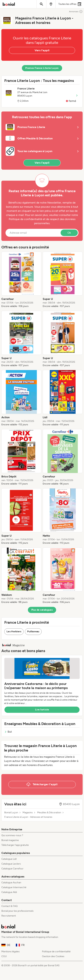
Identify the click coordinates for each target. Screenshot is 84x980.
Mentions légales (10, 952)
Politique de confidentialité (56, 952)
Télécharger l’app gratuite (15, 845)
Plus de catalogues (42, 610)
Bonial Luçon (11, 813)
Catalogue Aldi (9, 892)
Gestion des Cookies (53, 956)
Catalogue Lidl (9, 859)
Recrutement (9, 916)
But (8, 732)
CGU (4, 956)
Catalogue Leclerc (11, 864)
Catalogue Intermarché (14, 887)
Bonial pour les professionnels (17, 911)
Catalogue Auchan (11, 883)
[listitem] (21, 280)
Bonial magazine (10, 840)
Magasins (28, 813)
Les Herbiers (14, 632)
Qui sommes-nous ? (12, 835)
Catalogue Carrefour (12, 869)
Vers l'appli (42, 50)
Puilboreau (33, 632)
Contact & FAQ (9, 906)
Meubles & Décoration (49, 813)
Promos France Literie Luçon (42, 68)
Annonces (76, 12)
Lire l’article (42, 710)
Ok (69, 233)
